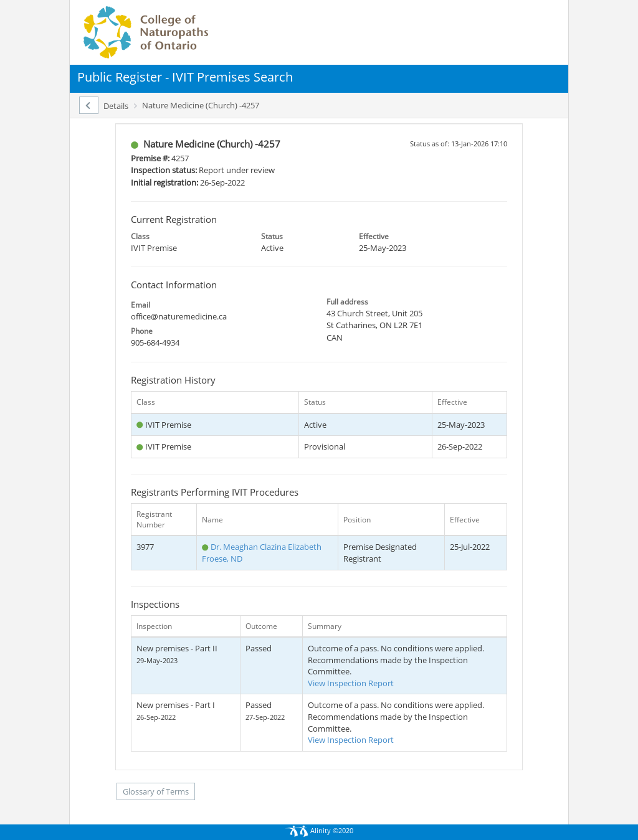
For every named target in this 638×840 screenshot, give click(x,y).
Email (140, 305)
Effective (374, 236)
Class (140, 236)
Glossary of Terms (156, 791)
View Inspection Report (351, 683)
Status (272, 236)
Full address (347, 302)
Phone (142, 331)
